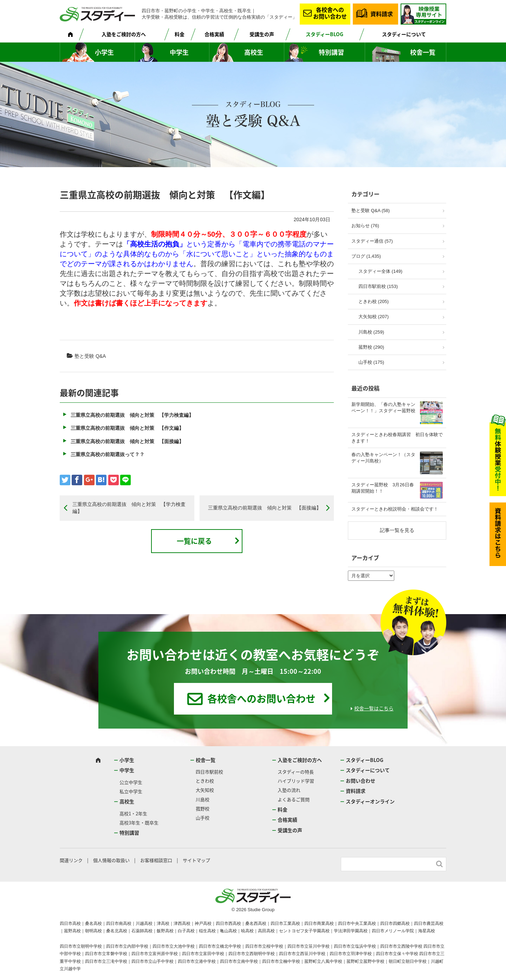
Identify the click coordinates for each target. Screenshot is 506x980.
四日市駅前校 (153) (378, 286)
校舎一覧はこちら (374, 708)
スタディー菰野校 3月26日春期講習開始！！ (383, 488)
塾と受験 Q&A (90, 356)
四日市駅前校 (209, 772)
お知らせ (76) (365, 226)
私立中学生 (131, 791)
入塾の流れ (289, 790)
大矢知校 (205, 790)
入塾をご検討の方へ (124, 34)
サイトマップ (196, 860)
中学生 (179, 52)
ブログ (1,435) (366, 256)
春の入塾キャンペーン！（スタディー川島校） (383, 458)
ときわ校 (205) (374, 301)
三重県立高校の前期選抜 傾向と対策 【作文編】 (127, 428)
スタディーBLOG (325, 34)
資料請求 (382, 14)
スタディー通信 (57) (372, 241)
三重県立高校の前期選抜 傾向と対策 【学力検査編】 (132, 415)
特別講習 (331, 52)
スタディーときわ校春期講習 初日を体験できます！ (397, 438)
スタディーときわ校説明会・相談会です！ (395, 509)
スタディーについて (404, 34)
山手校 (203, 818)
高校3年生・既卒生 (139, 823)
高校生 (254, 52)
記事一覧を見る (397, 530)
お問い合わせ (361, 781)
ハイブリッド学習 (296, 781)
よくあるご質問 (294, 799)
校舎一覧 (423, 52)
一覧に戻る (194, 541)
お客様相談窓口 (156, 860)
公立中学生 (131, 782)
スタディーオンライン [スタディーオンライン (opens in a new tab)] (370, 801)
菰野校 (203, 808)
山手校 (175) (371, 362)
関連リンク (71, 860)
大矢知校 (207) (374, 317)
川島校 (203, 799)
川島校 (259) (371, 332)
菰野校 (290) (371, 347)
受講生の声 (262, 34)
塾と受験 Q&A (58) (371, 211)
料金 (180, 34)
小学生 (104, 52)
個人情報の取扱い (111, 860)
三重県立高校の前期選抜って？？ (108, 454)
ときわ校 (205, 781)
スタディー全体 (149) (380, 271)
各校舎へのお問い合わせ (330, 13)
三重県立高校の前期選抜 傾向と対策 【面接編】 (127, 441)
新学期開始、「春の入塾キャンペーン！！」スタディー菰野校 (383, 407)
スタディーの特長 (296, 772)
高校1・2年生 (133, 813)
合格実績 (214, 34)
